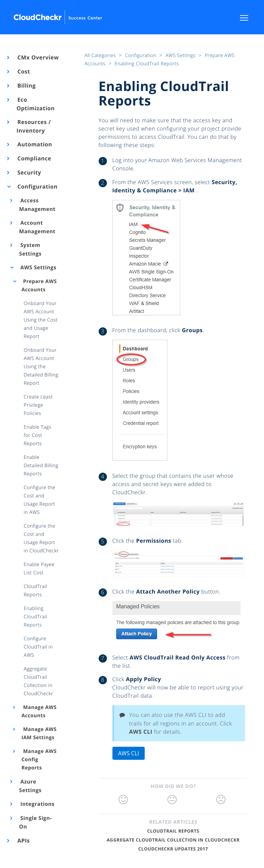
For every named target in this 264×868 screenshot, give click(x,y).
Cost (23, 71)
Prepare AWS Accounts (39, 286)
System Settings (30, 250)
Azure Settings (30, 786)
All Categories (101, 55)
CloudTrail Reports (173, 831)
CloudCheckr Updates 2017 (173, 849)
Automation (34, 144)
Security (29, 172)
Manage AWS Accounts (39, 712)
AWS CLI (129, 753)
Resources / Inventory (34, 126)
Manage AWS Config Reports (39, 760)
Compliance (34, 158)
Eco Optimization (36, 104)
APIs (23, 841)
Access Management (37, 205)
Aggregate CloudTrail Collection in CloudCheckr (173, 840)
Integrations (37, 804)
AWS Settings (38, 268)
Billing (26, 86)
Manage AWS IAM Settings (39, 734)
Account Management (37, 227)
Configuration (37, 187)
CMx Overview (38, 57)
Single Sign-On (36, 822)
